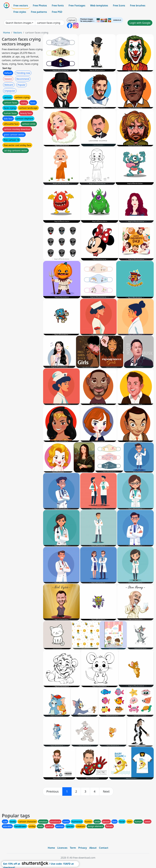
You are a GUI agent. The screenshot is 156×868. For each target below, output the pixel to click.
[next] (106, 791)
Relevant (9, 85)
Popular (22, 85)
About (93, 848)
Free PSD (57, 12)
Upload (72, 20)
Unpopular (10, 91)
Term (73, 848)
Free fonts (58, 5)
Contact (104, 848)
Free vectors (21, 5)
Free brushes (138, 5)
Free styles (20, 12)
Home (7, 33)
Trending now (23, 73)
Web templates (99, 5)
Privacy (83, 848)
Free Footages (77, 5)
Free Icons (119, 5)
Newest (8, 79)
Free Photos (40, 5)
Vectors (18, 33)
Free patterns (39, 12)
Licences (62, 848)
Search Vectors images (19, 23)
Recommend (23, 79)
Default (8, 73)
